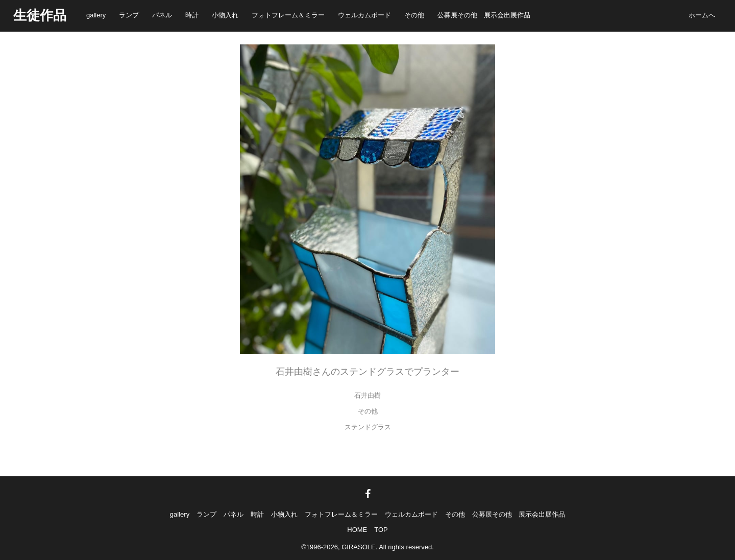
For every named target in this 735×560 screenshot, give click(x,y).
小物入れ (225, 15)
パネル (162, 15)
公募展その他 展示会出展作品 (484, 15)
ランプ (129, 15)
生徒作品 (40, 15)
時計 (192, 15)
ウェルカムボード (364, 15)
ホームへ (702, 15)
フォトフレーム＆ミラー (288, 15)
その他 (414, 15)
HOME (357, 530)
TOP (381, 530)
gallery (96, 15)
